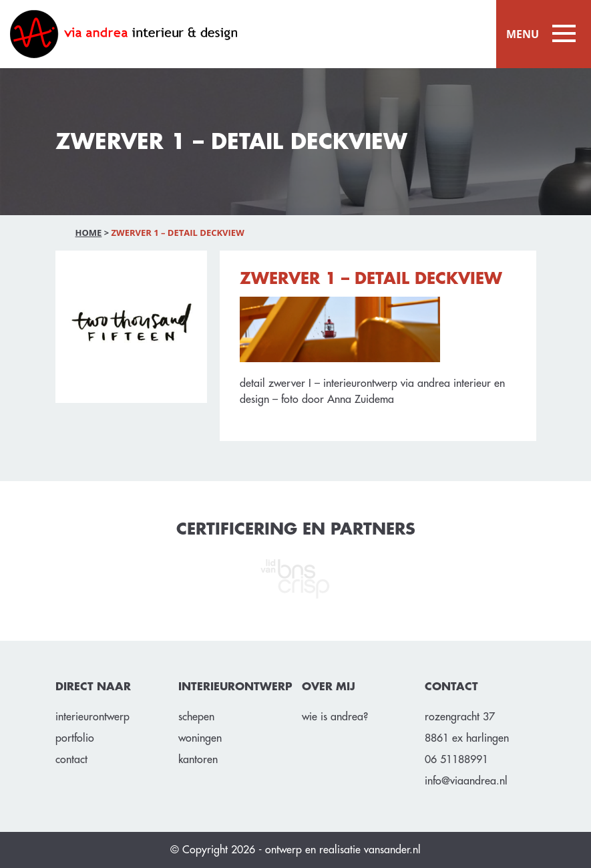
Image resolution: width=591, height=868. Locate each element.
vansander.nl (392, 850)
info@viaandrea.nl (466, 781)
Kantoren (198, 760)
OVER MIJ (329, 687)
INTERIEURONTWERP (234, 687)
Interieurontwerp (92, 717)
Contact (71, 760)
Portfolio (75, 738)
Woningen (200, 738)
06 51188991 (456, 760)
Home (89, 233)
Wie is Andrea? (335, 717)
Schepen (196, 717)
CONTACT (451, 687)
